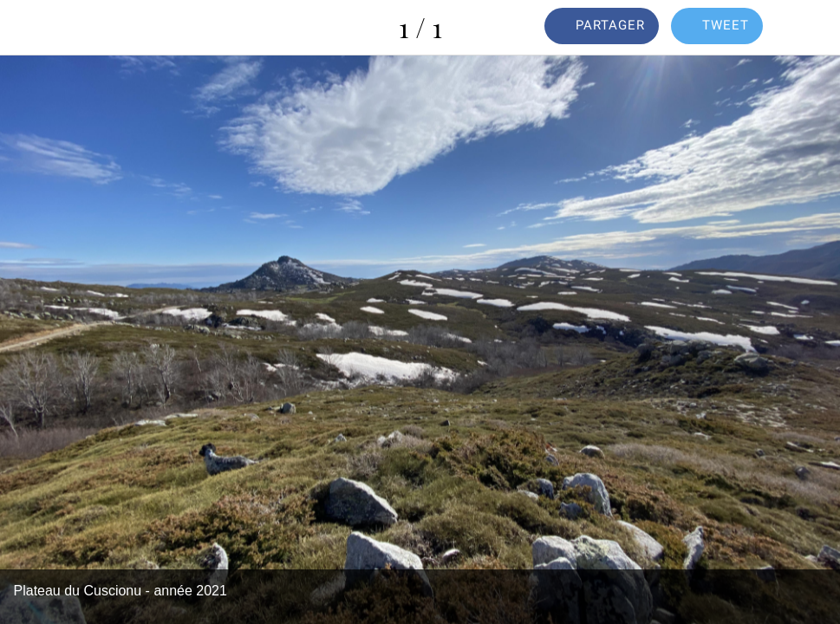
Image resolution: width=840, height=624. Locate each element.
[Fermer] (28, 28)
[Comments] (812, 28)
